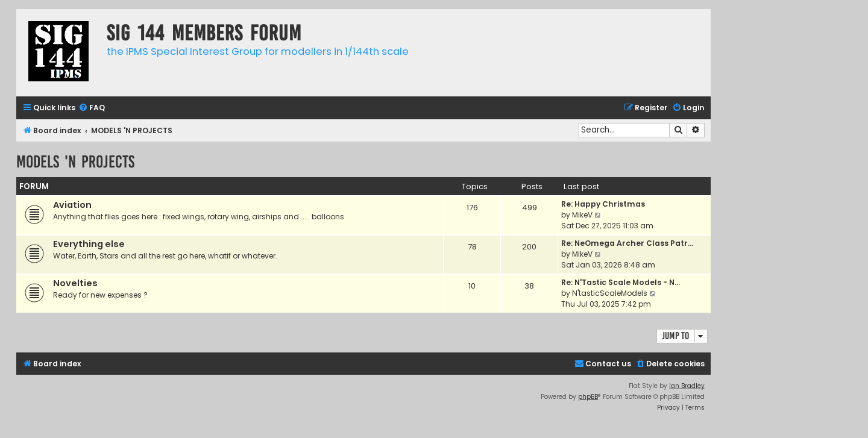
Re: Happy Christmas (603, 204)
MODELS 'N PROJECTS (75, 162)
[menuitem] (92, 108)
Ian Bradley (687, 386)
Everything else (89, 244)
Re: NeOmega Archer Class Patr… (627, 243)
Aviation (72, 205)
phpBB (588, 397)
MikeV (582, 215)
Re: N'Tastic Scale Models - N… (621, 282)
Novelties (75, 283)
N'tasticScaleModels (610, 293)
